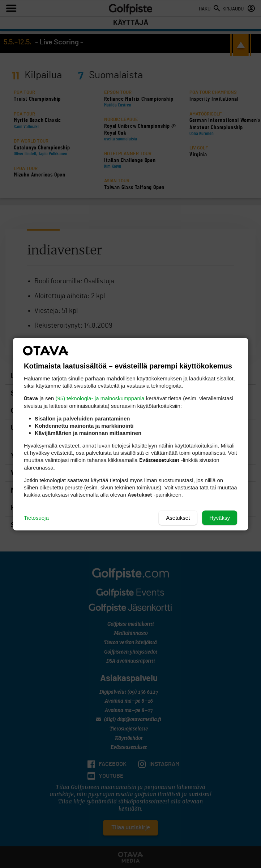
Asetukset (178, 517)
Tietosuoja (36, 517)
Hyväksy (220, 517)
